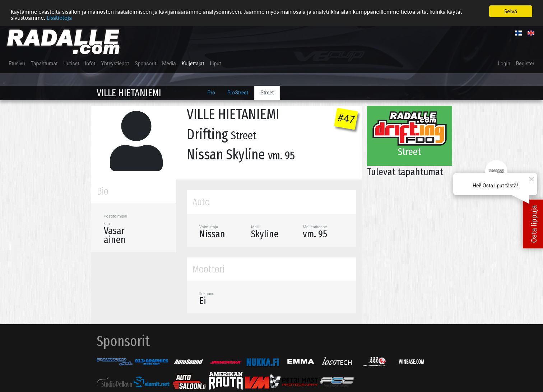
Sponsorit (145, 63)
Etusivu (17, 63)
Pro (211, 92)
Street (267, 92)
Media (169, 63)
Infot (90, 63)
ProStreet (238, 92)
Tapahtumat (44, 63)
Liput (216, 63)
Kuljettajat (193, 63)
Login (504, 63)
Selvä (511, 11)
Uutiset (71, 63)
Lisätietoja (59, 17)
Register (525, 63)
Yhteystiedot (115, 63)
